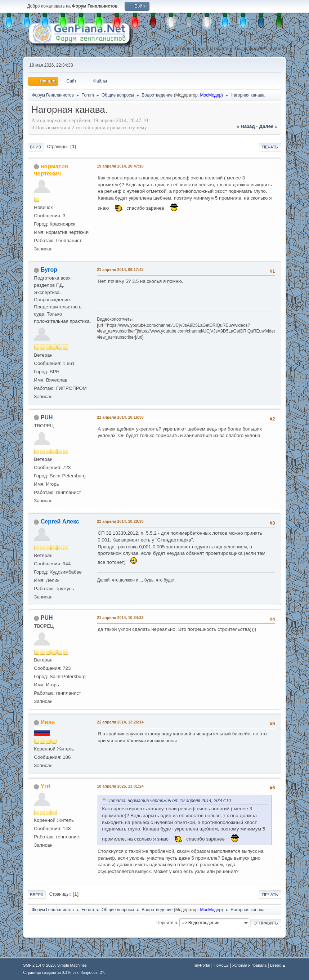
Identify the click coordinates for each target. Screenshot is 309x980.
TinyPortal (201, 965)
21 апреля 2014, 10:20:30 (120, 521)
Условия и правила (249, 965)
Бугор (49, 270)
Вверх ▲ (278, 965)
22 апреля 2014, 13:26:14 (120, 722)
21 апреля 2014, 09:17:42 (120, 269)
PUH (47, 417)
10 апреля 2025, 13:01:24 (120, 786)
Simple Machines (72, 965)
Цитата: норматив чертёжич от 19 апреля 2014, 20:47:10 (169, 801)
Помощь (221, 965)
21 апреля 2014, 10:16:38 (120, 417)
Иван (48, 722)
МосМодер (211, 95)
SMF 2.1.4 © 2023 (39, 965)
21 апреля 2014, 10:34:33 (120, 618)
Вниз (35, 147)
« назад (246, 126)
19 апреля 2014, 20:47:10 (120, 166)
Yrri (46, 786)
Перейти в (167, 923)
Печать (270, 147)
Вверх (37, 895)
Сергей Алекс (60, 522)
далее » (268, 126)
